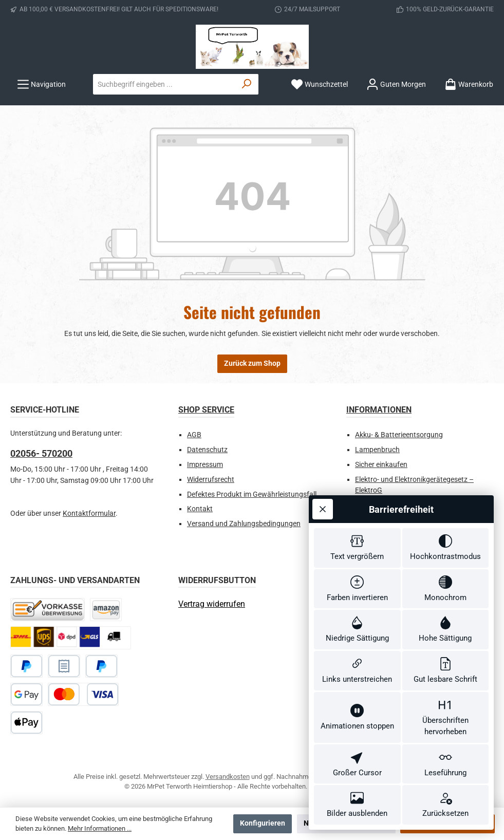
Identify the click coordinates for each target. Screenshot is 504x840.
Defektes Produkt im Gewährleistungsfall (252, 494)
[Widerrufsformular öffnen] (212, 604)
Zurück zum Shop (252, 363)
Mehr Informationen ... (100, 828)
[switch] (357, 525)
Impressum (205, 465)
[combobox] (164, 84)
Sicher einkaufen (381, 465)
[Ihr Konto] (396, 85)
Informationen (379, 410)
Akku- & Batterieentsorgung (399, 435)
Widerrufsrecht (211, 480)
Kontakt (200, 509)
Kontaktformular (89, 514)
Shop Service (206, 410)
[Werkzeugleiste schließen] (323, 484)
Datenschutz (207, 450)
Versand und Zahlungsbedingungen (244, 524)
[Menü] (41, 85)
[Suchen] (247, 84)
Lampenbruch (377, 450)
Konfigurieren (263, 823)
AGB (194, 435)
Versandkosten (228, 777)
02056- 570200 (41, 453)
